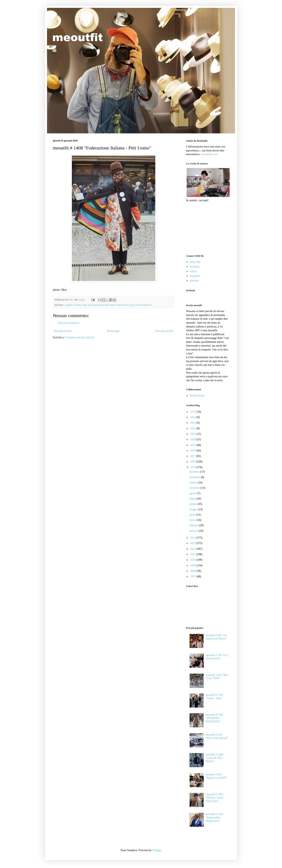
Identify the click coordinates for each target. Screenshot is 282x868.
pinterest (194, 281)
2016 (193, 462)
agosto (193, 493)
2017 (193, 456)
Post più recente (63, 331)
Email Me (195, 262)
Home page (113, 331)
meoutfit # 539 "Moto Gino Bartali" (217, 736)
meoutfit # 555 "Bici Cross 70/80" (217, 677)
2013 (193, 543)
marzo (193, 520)
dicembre (195, 472)
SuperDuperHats (143, 305)
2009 (193, 565)
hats (85, 305)
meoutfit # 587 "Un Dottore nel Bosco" (216, 637)
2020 (193, 439)
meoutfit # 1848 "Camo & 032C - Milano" (215, 758)
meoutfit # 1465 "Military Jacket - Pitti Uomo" (215, 798)
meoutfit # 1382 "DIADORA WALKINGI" (214, 718)
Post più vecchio (164, 331)
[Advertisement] (206, 228)
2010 (193, 560)
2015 (193, 467)
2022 (193, 428)
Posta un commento (69, 323)
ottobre (194, 483)
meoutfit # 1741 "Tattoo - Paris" (214, 697)
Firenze (78, 305)
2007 (193, 576)
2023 (193, 423)
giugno (193, 504)
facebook (195, 267)
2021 (193, 434)
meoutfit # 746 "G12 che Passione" (217, 657)
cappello (69, 305)
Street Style (122, 305)
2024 (193, 417)
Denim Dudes (197, 396)
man (90, 305)
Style (131, 305)
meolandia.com (209, 154)
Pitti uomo (110, 305)
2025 (193, 412)
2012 (193, 549)
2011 (193, 554)
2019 (193, 445)
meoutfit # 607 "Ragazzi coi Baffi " (217, 776)
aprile (193, 515)
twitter (193, 271)
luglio (193, 499)
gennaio (194, 531)
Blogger (157, 850)
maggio (194, 509)
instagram (195, 276)
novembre (195, 477)
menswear (98, 305)
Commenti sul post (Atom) (80, 337)
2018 (193, 451)
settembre (195, 488)
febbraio (194, 525)
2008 (193, 571)
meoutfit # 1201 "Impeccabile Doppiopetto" (214, 818)
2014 (193, 538)
